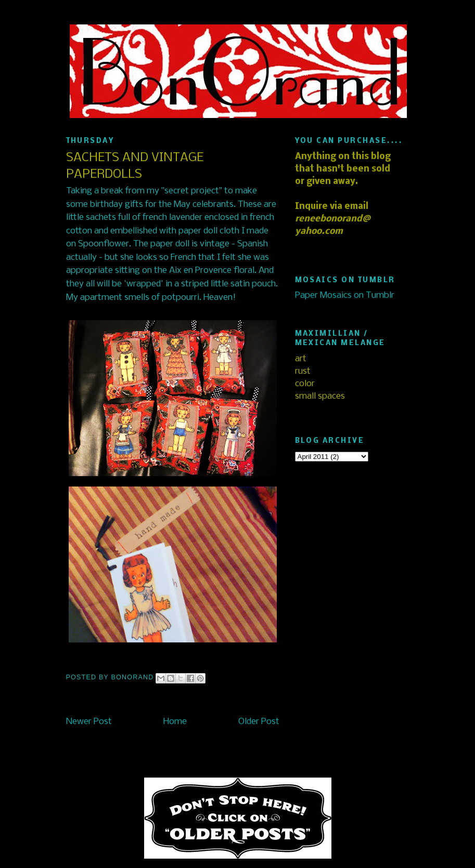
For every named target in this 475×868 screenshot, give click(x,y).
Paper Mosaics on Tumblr (345, 295)
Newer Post (89, 722)
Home (175, 722)
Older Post (259, 722)
